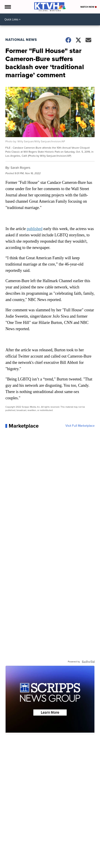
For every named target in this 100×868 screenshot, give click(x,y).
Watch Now (89, 7)
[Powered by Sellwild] (88, 662)
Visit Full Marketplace (80, 426)
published (35, 229)
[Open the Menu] (7, 7)
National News (21, 40)
